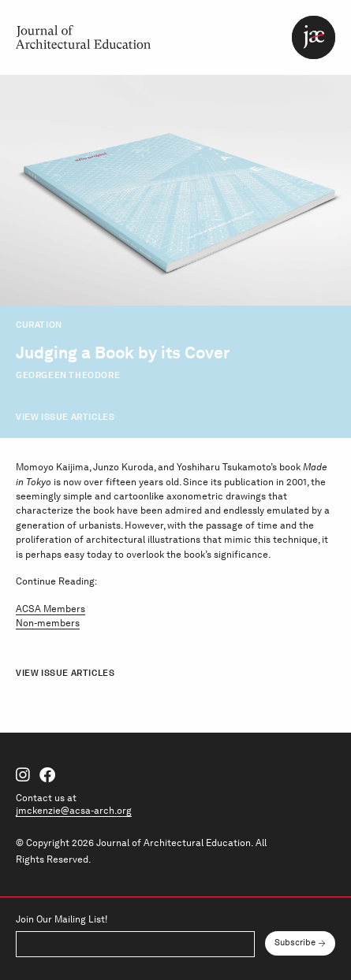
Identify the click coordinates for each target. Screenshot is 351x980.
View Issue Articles (65, 417)
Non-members (48, 623)
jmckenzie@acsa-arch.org (74, 810)
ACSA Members (50, 609)
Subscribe (295, 943)
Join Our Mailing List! (62, 919)
